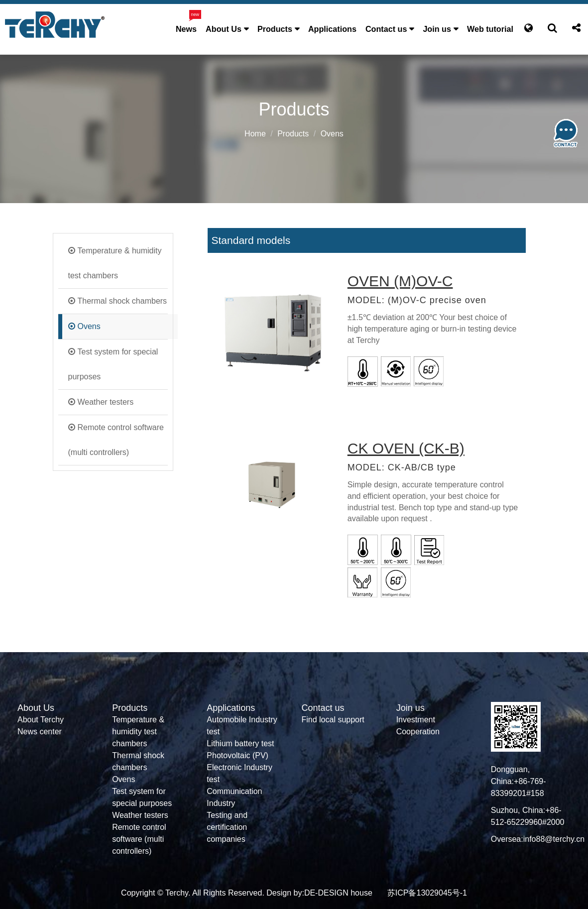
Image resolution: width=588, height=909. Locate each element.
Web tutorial (490, 29)
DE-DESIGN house (338, 893)
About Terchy (41, 720)
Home (255, 134)
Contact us (386, 29)
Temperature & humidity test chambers (115, 263)
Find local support (333, 720)
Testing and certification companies (227, 827)
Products (275, 29)
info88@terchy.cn (554, 839)
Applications (332, 29)
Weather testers (106, 402)
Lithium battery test (240, 743)
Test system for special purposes (113, 364)
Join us (437, 29)
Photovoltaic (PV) (237, 755)
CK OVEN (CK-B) (406, 448)
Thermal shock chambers (122, 301)
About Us (224, 29)
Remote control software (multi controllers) (116, 440)
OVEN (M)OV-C (400, 281)
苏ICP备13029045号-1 (427, 893)
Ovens (89, 326)
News (186, 29)
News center (40, 732)
